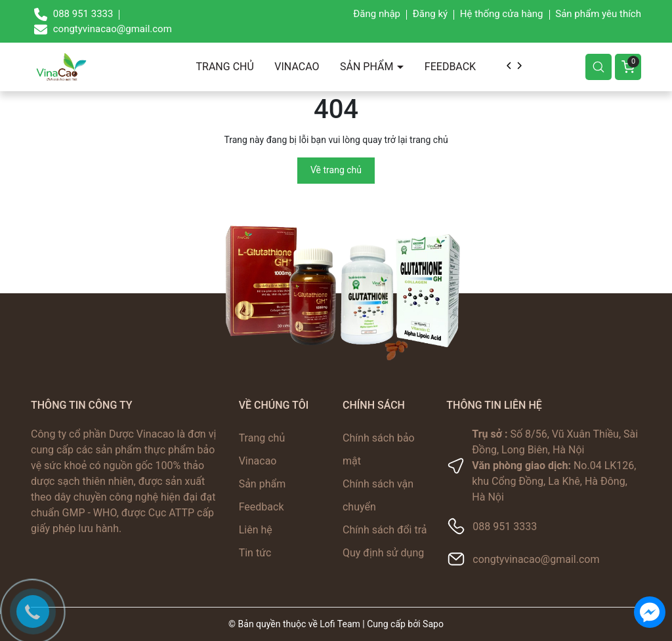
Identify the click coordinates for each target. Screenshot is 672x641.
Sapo (433, 624)
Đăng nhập (377, 14)
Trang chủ (225, 67)
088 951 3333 (505, 527)
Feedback (450, 67)
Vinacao (297, 67)
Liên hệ (256, 530)
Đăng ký (430, 14)
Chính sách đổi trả (385, 530)
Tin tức (255, 553)
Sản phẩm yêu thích (598, 14)
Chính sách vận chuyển (378, 495)
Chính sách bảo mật (379, 449)
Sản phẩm (368, 67)
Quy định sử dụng (383, 553)
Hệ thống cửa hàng (502, 14)
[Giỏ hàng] (628, 67)
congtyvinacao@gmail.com (536, 559)
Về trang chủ (336, 170)
